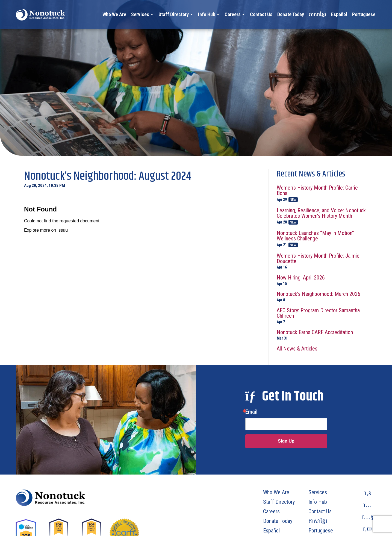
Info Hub (207, 14)
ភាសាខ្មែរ (318, 14)
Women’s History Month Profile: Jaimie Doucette (322, 261)
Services (140, 14)
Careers (233, 14)
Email (251, 412)
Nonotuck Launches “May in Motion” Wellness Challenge (322, 239)
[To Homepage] (40, 14)
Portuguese (364, 14)
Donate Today (291, 14)
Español (339, 14)
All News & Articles (297, 349)
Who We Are (114, 14)
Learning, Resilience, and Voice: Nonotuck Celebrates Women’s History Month (322, 216)
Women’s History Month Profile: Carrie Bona (322, 193)
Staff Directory (174, 14)
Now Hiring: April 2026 (322, 280)
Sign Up (286, 441)
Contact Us (261, 14)
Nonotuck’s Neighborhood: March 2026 (322, 297)
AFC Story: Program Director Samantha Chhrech (322, 316)
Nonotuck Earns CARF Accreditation (322, 335)
